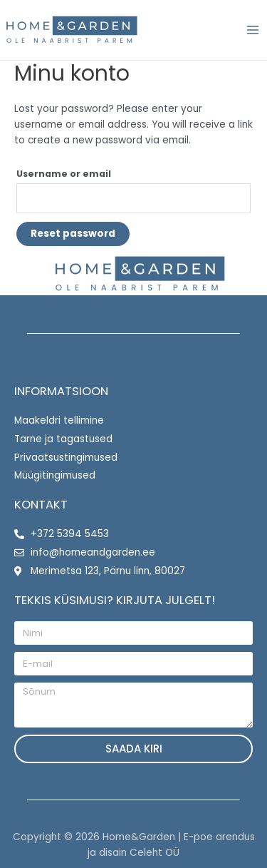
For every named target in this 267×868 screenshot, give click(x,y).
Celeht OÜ (155, 853)
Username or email (64, 174)
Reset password (73, 234)
